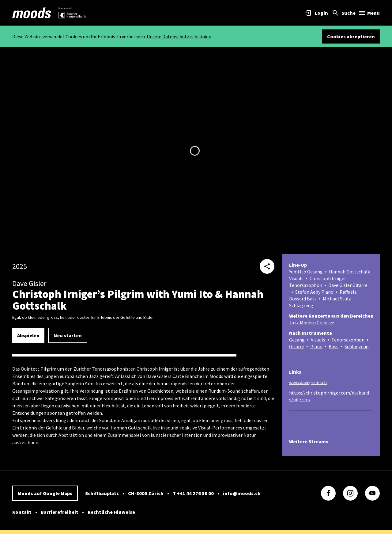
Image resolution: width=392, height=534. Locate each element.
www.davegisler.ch (308, 382)
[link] (32, 13)
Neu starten (68, 335)
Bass (334, 346)
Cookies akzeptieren (351, 36)
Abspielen (28, 335)
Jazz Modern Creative (312, 322)
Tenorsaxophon (348, 340)
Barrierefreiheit (60, 512)
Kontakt (22, 512)
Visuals (318, 340)
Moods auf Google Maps (45, 493)
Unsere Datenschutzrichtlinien (179, 36)
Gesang (297, 340)
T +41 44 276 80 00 (193, 493)
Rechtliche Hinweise (111, 512)
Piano (316, 346)
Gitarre (297, 346)
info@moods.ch (242, 493)
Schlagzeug (357, 346)
